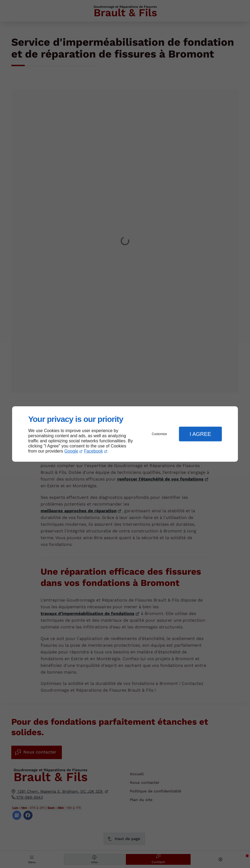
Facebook (94, 451)
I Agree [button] (200, 434)
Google (71, 451)
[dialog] (125, 434)
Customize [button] (160, 434)
